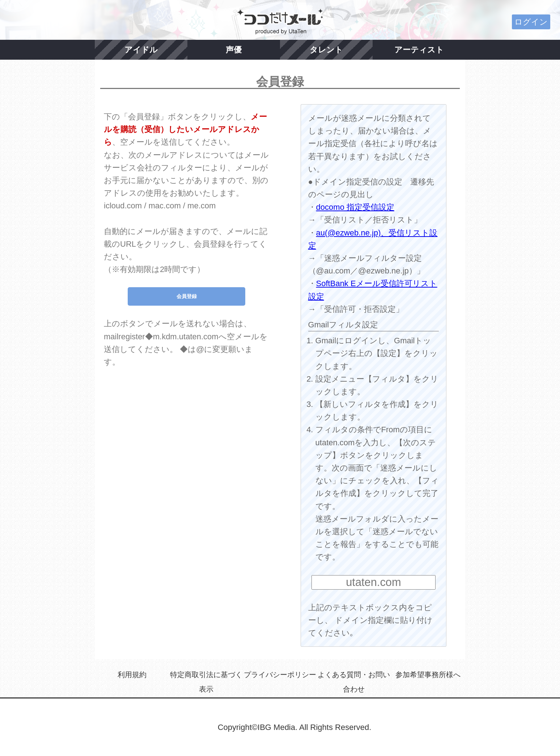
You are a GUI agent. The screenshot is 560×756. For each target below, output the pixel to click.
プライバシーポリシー (280, 675)
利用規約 (132, 675)
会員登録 (187, 296)
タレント (326, 50)
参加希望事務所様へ (428, 675)
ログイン (531, 22)
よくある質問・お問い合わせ (354, 682)
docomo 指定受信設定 (355, 207)
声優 (234, 50)
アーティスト (419, 50)
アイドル (141, 50)
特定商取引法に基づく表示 (206, 682)
